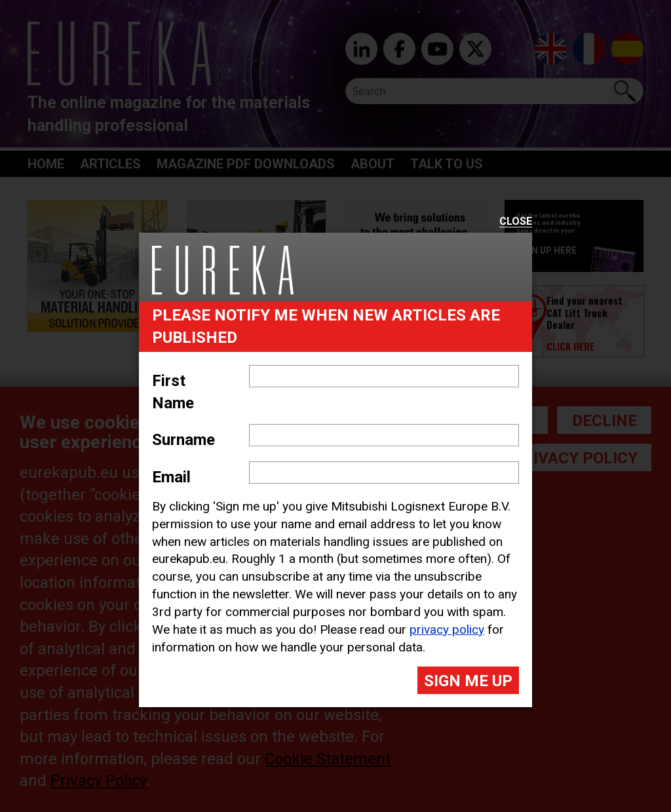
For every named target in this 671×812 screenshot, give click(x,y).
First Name (173, 392)
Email (171, 477)
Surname (183, 440)
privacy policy (447, 629)
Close (516, 222)
